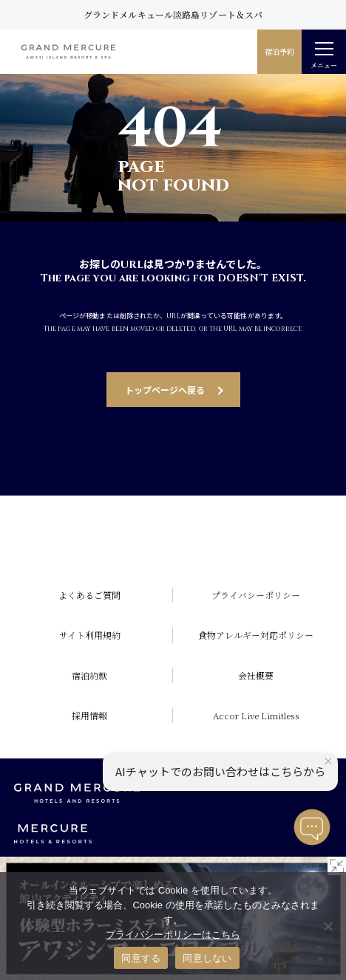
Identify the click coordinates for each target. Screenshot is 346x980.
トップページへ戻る (165, 390)
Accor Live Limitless (256, 715)
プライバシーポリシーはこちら (173, 935)
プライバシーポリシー (256, 595)
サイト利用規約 (90, 635)
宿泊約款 (89, 675)
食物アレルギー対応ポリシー (256, 635)
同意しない (207, 958)
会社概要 (256, 675)
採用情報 (89, 715)
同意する (141, 958)
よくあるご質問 (89, 595)
